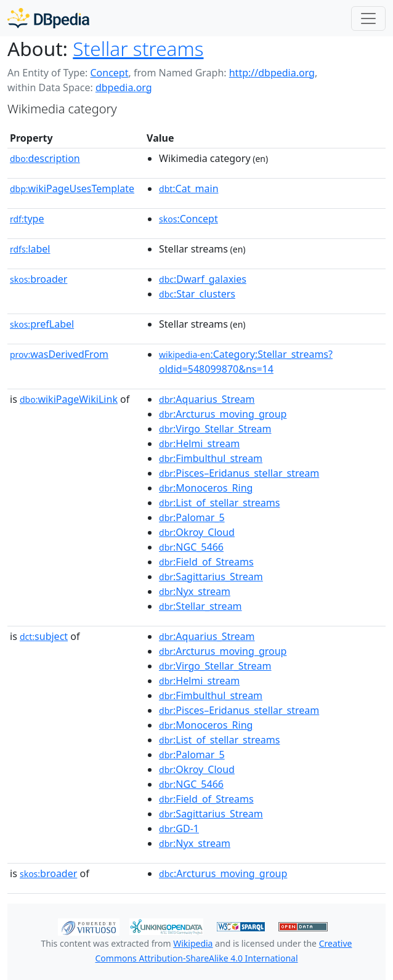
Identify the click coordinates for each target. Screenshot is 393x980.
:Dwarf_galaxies (203, 279)
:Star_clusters (197, 294)
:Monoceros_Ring (206, 488)
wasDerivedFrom (59, 354)
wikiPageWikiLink (69, 399)
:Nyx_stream (195, 591)
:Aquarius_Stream (207, 399)
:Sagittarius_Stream (211, 577)
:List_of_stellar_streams (219, 503)
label (30, 249)
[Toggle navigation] (368, 18)
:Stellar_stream (201, 606)
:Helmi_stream (199, 443)
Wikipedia (193, 943)
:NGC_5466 (191, 547)
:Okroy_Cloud (197, 532)
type (27, 219)
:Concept (188, 219)
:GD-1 (179, 828)
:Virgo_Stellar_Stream (215, 429)
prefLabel (42, 324)
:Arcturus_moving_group (223, 414)
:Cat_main (189, 188)
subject (44, 636)
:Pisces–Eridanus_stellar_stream (239, 473)
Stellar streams (138, 48)
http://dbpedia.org (272, 73)
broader (38, 279)
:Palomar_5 (192, 517)
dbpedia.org (124, 87)
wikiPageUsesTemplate (72, 188)
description (45, 158)
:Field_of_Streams (206, 562)
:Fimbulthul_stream (211, 458)
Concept (109, 73)
